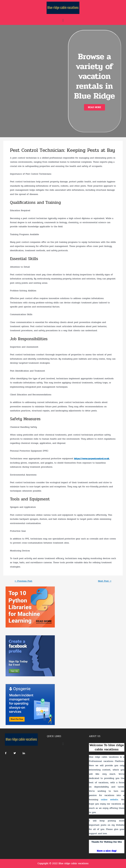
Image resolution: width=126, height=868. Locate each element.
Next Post (105, 581)
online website (109, 800)
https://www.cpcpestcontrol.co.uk (92, 459)
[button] (94, 107)
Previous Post (23, 581)
